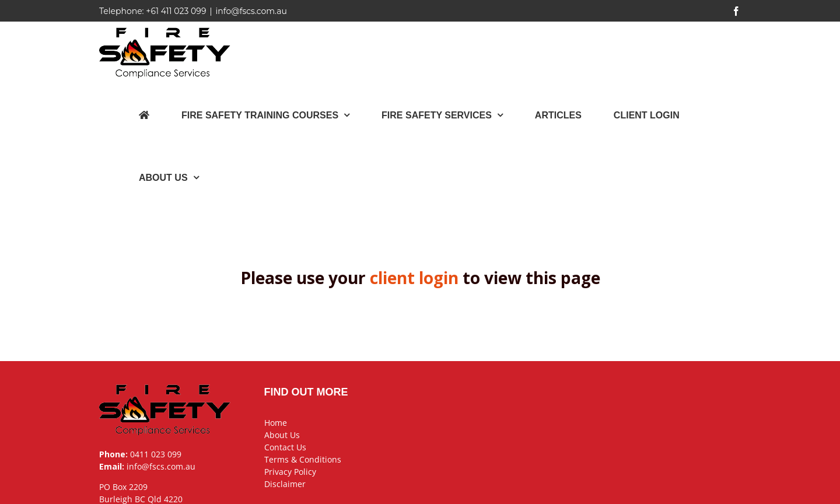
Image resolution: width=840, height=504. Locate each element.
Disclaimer (285, 484)
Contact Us (285, 447)
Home (276, 423)
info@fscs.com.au (251, 11)
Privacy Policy (290, 472)
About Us (282, 435)
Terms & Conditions (303, 459)
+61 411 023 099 (176, 11)
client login (414, 278)
